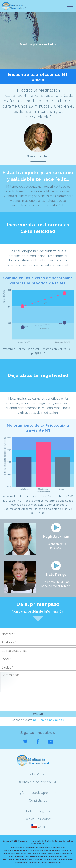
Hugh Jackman (56, 537)
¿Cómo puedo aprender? (38, 793)
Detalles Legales (38, 811)
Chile (41, 827)
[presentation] (29, 702)
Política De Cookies (38, 819)
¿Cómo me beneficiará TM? (38, 782)
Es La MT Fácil (38, 774)
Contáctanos (38, 801)
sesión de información (46, 612)
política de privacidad (49, 720)
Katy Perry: (56, 575)
